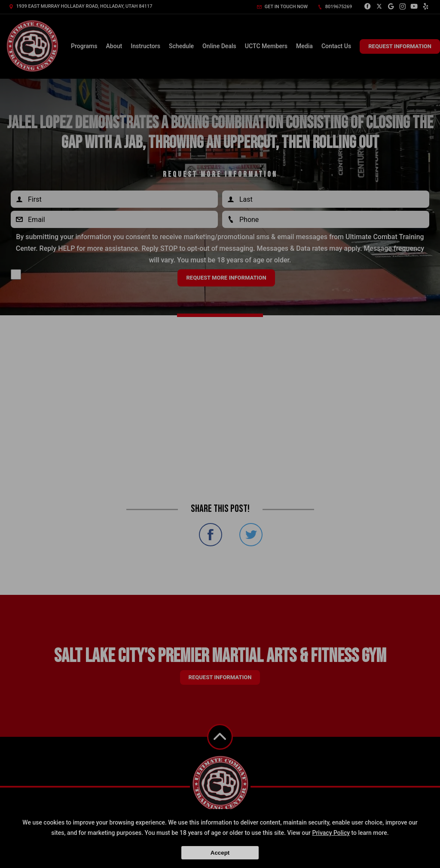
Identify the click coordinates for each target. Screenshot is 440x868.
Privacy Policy (331, 833)
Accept (220, 853)
